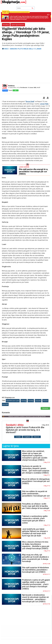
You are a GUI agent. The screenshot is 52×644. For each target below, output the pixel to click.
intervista (45, 401)
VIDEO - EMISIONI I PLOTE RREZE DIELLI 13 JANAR (23, 49)
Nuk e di (36, 437)
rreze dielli (5, 404)
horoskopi (31, 401)
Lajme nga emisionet (18, 25)
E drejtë (18, 437)
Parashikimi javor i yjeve (13, 401)
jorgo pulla (38, 401)
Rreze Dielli (30, 101)
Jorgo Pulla (44, 104)
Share (5, 90)
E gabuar (27, 437)
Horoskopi (6, 25)
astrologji (24, 401)
